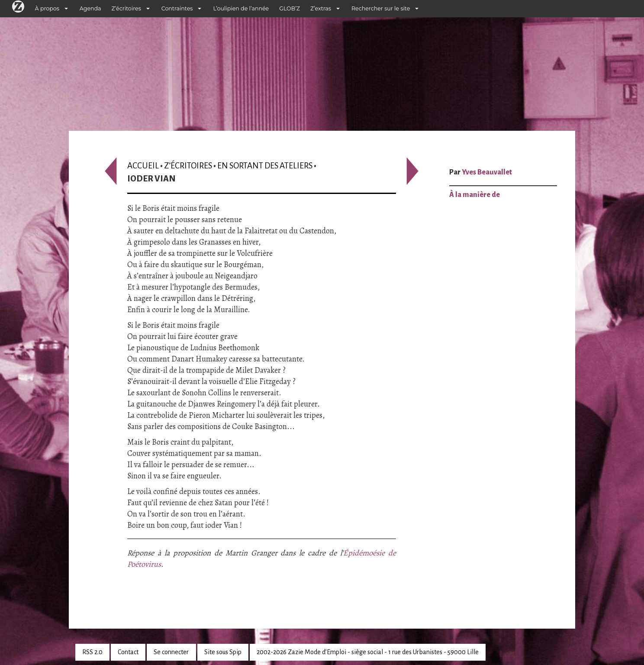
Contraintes (177, 8)
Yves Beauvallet (487, 172)
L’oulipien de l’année (241, 8)
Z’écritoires (126, 8)
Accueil (143, 166)
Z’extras (321, 8)
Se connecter (171, 652)
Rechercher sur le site (381, 8)
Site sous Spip (223, 652)
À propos (47, 8)
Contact (128, 652)
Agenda (90, 8)
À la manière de (475, 195)
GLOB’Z (290, 8)
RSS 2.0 (92, 652)
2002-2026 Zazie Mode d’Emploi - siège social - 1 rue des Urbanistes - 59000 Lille (368, 652)
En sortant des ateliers (265, 166)
